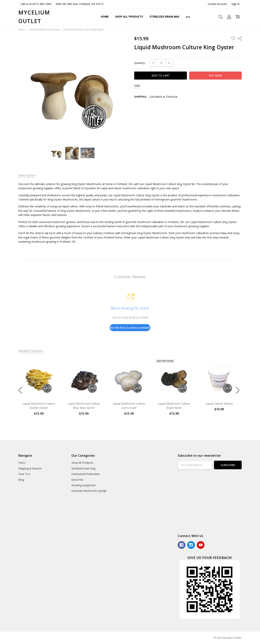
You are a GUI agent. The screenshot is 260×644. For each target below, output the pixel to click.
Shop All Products (129, 17)
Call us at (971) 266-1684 (36, 4)
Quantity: (140, 63)
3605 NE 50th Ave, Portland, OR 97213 (80, 4)
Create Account (217, 4)
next (238, 390)
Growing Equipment (84, 485)
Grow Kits (77, 480)
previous (20, 390)
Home (105, 17)
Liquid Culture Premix (219, 404)
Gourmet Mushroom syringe (89, 491)
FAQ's (22, 463)
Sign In (235, 4)
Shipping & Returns (30, 468)
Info (137, 86)
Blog (21, 480)
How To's (24, 474)
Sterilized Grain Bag (164, 17)
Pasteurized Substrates (86, 474)
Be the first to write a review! (130, 328)
